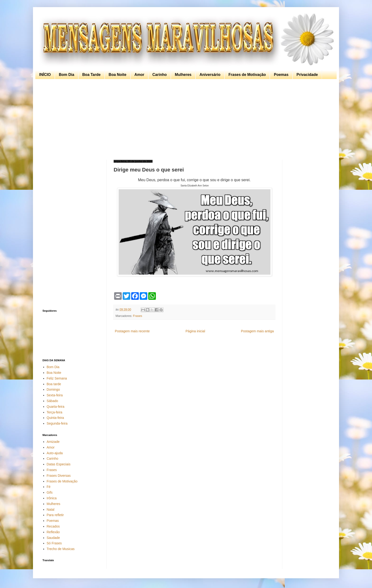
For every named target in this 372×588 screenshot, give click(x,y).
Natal (51, 509)
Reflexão (53, 532)
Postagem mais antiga (257, 331)
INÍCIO (45, 75)
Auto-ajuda (55, 453)
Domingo (53, 389)
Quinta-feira (55, 418)
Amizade (53, 442)
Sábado (52, 401)
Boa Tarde (91, 75)
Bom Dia (67, 75)
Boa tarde (54, 384)
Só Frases (54, 543)
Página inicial (195, 331)
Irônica (52, 498)
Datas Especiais (59, 464)
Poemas (281, 75)
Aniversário (210, 75)
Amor (139, 75)
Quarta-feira (56, 407)
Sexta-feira (55, 395)
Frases (138, 316)
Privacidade (307, 75)
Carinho (159, 75)
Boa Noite (118, 75)
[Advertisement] (185, 120)
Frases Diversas (59, 476)
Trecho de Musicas (61, 549)
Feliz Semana (57, 378)
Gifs (50, 492)
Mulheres (183, 75)
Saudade (53, 538)
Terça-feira (55, 412)
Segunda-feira (57, 423)
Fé (49, 487)
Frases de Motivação (247, 75)
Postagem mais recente (132, 331)
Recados (53, 526)
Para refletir (55, 515)
